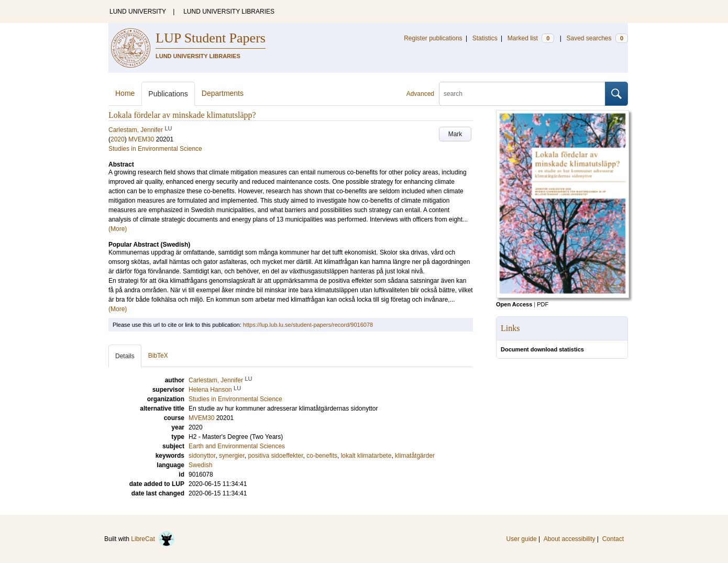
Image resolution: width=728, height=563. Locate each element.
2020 (118, 139)
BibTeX (158, 356)
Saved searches (597, 38)
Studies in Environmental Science (155, 149)
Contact (613, 539)
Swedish (200, 465)
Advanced (420, 94)
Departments (223, 93)
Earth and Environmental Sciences (237, 446)
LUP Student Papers (211, 38)
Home (125, 93)
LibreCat (153, 539)
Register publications (433, 38)
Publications (168, 94)
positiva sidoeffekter (275, 456)
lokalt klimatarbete (366, 456)
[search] (522, 94)
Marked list (531, 38)
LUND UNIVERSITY (138, 12)
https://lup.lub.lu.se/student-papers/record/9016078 (308, 325)
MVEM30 (141, 139)
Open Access (514, 304)
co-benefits (322, 456)
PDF (543, 304)
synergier (232, 456)
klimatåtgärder (415, 456)
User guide (522, 539)
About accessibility (570, 539)
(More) (118, 229)
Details (125, 356)
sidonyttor (202, 456)
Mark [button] (455, 134)
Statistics (485, 38)
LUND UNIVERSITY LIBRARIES (229, 12)
